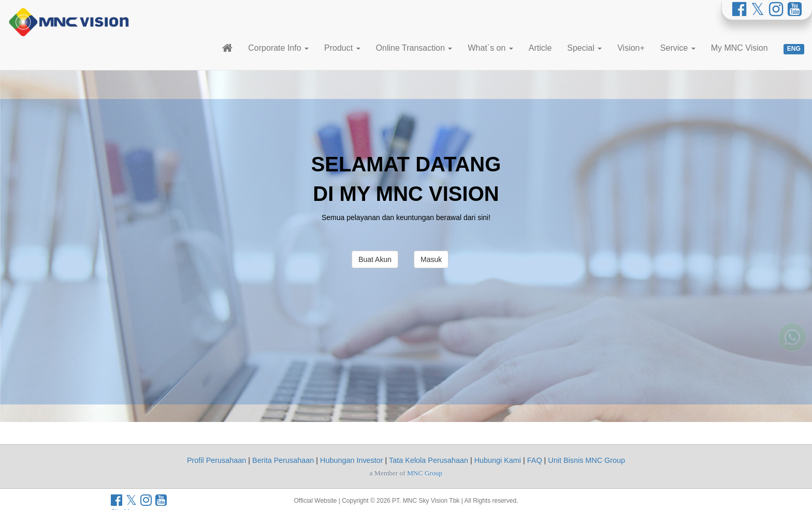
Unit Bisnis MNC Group (586, 460)
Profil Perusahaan (216, 460)
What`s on (490, 48)
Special (584, 48)
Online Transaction (414, 48)
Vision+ (631, 48)
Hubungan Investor (352, 460)
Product (342, 48)
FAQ (535, 460)
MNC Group (425, 473)
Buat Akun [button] (375, 259)
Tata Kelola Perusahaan (429, 460)
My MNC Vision (740, 48)
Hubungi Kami (498, 460)
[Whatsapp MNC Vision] (792, 331)
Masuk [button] (431, 259)
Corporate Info (278, 48)
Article (540, 48)
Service (678, 48)
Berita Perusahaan (283, 460)
